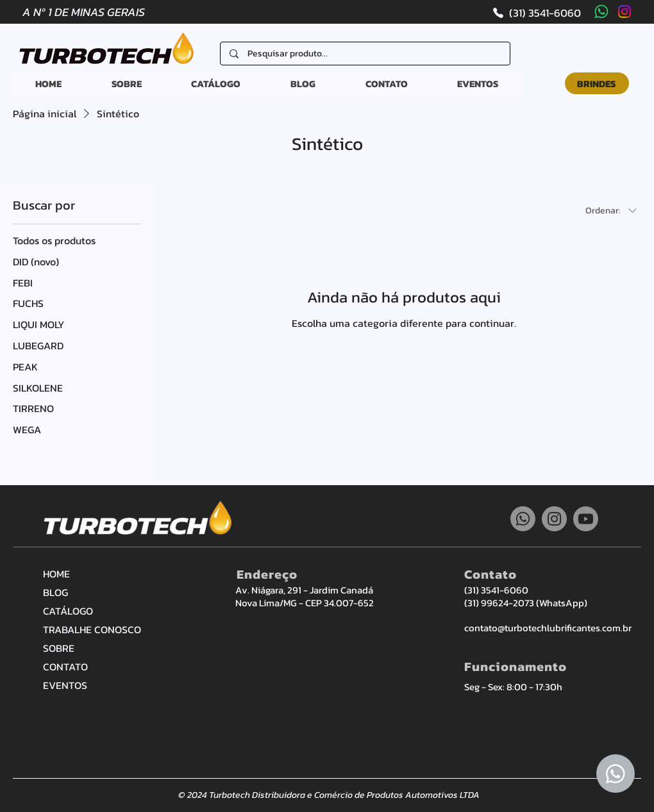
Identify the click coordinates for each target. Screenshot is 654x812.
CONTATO (65, 667)
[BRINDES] (597, 83)
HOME (56, 574)
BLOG (55, 592)
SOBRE (59, 648)
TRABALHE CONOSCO (88, 629)
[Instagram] (625, 12)
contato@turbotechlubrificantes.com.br (548, 628)
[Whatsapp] (601, 12)
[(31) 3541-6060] (536, 12)
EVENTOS (65, 685)
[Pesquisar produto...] (365, 54)
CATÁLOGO (68, 611)
